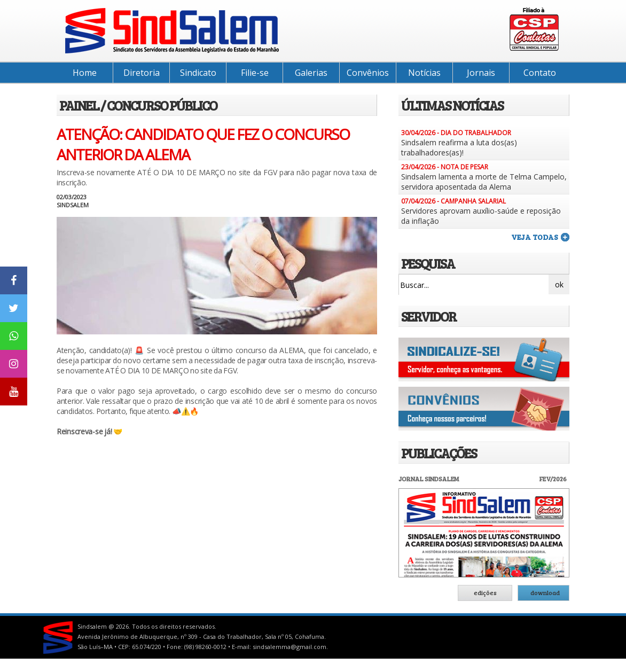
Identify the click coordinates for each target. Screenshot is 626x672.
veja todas (535, 237)
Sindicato (198, 73)
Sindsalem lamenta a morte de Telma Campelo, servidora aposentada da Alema (484, 182)
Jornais (481, 73)
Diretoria (142, 73)
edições (485, 592)
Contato (540, 73)
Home (85, 73)
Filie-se (255, 73)
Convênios (368, 73)
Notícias (424, 73)
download (545, 592)
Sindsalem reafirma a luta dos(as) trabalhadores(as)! (459, 147)
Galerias (311, 73)
